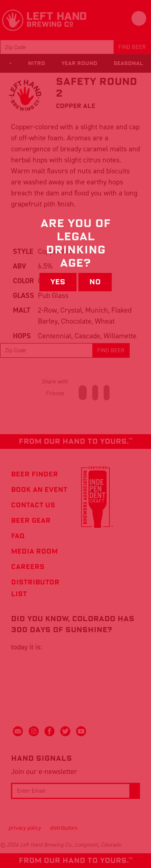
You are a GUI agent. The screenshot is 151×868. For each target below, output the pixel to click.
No (95, 282)
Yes (58, 282)
